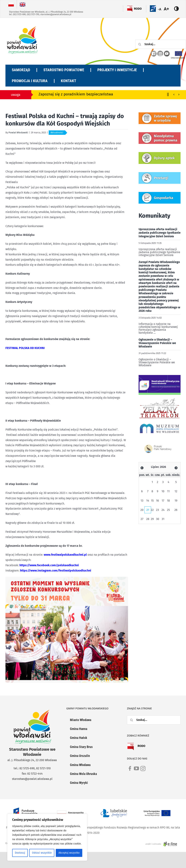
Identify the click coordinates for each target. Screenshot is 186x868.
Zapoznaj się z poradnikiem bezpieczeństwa (76, 94)
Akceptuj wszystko (69, 853)
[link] (130, 771)
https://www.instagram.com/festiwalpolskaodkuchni (56, 571)
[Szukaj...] (161, 44)
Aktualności (57, 132)
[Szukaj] (140, 44)
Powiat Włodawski (18, 132)
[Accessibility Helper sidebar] (168, 9)
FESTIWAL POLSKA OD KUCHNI (25, 348)
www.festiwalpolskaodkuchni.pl (65, 555)
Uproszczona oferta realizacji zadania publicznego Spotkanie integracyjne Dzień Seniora (160, 233)
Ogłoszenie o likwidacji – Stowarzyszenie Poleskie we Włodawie (157, 343)
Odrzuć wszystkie (42, 853)
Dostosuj (20, 853)
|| (168, 94)
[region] (47, 837)
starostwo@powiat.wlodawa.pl (56, 14)
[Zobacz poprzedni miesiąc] (142, 468)
